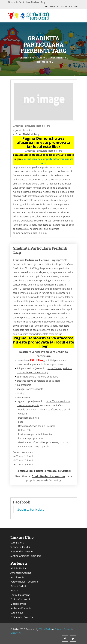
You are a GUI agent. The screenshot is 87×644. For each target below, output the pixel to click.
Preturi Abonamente (21, 551)
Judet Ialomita (57, 58)
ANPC (13, 633)
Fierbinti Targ (43, 62)
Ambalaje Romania (21, 608)
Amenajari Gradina (21, 573)
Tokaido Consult (63, 629)
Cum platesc (17, 543)
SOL (19, 633)
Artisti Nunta (17, 577)
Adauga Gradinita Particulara (62, 7)
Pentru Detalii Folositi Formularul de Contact (44, 471)
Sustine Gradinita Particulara (26, 556)
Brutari (14, 590)
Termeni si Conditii (20, 547)
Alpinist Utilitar (19, 568)
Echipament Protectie (22, 617)
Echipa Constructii (20, 599)
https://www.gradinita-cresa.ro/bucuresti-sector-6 (45, 370)
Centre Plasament (20, 595)
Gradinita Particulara (32, 58)
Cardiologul (17, 613)
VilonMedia (45, 629)
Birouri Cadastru (19, 586)
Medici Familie (18, 604)
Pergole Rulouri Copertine (24, 582)
